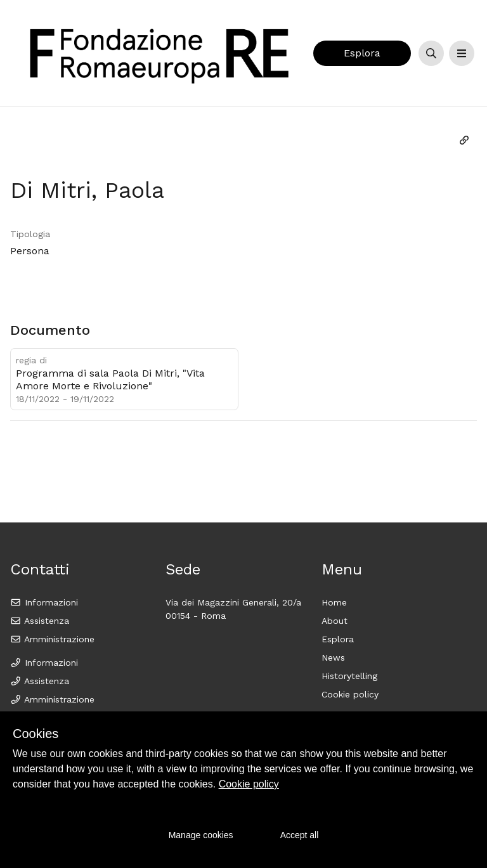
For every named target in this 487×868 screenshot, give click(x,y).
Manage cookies (201, 835)
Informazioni (44, 602)
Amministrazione (52, 639)
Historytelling (349, 676)
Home (334, 602)
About (334, 621)
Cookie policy (350, 694)
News (333, 657)
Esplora (362, 53)
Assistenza (40, 621)
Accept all (300, 835)
